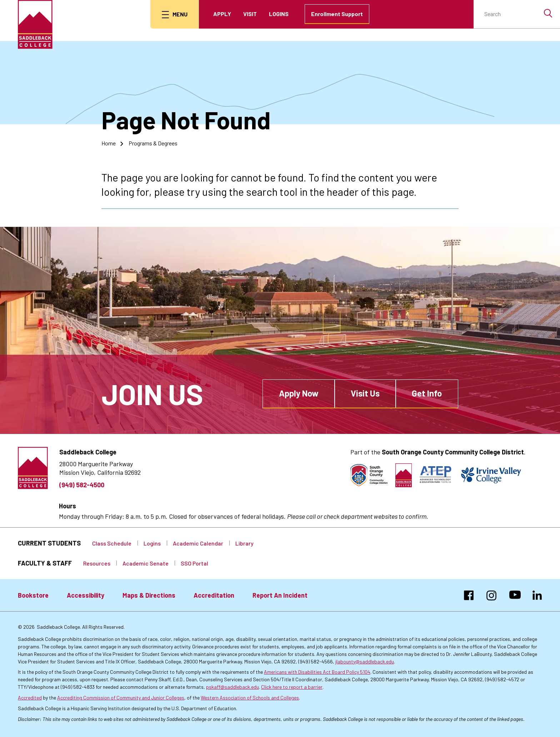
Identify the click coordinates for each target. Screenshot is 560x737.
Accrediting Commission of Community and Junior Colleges (121, 698)
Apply (222, 14)
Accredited (30, 698)
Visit (250, 14)
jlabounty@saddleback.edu (365, 661)
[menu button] (175, 14)
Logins (279, 14)
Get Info (427, 393)
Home (109, 143)
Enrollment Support (337, 14)
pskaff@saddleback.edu (232, 687)
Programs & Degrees (153, 143)
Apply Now (299, 393)
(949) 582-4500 (82, 485)
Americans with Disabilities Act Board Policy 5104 (317, 672)
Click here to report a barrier (292, 687)
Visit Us (365, 393)
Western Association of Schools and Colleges (250, 698)
